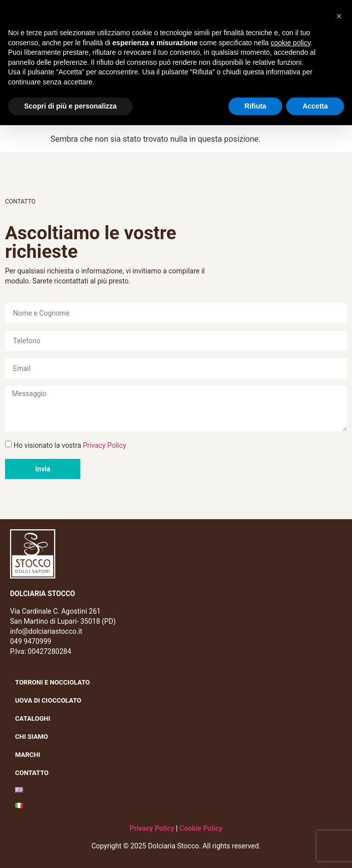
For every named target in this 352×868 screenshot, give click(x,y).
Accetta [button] (315, 106)
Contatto (32, 773)
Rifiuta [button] (256, 106)
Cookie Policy (201, 828)
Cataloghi (33, 718)
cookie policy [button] (290, 43)
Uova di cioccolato (48, 700)
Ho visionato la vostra (70, 445)
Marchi (30, 755)
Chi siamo (34, 737)
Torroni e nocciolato (55, 683)
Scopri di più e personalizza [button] (70, 106)
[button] (339, 16)
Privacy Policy (104, 445)
